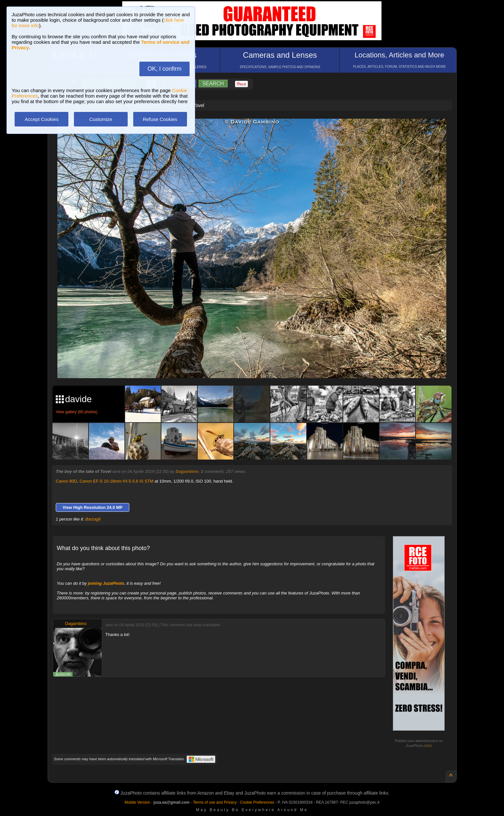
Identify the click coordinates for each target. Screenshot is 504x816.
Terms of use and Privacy (215, 802)
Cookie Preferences (257, 802)
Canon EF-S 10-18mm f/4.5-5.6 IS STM (116, 481)
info (428, 746)
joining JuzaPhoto (106, 583)
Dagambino (187, 471)
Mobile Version (137, 802)
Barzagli (93, 519)
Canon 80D (66, 481)
